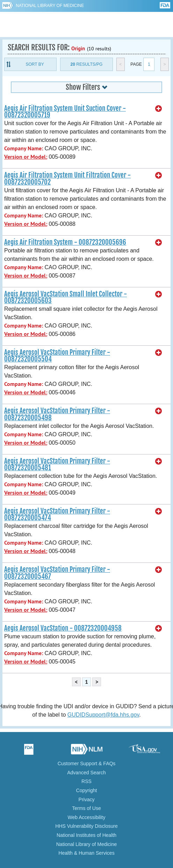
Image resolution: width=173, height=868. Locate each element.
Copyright (87, 790)
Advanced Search (86, 773)
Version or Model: (26, 157)
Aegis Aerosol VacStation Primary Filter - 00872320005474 (57, 514)
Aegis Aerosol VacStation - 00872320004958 (63, 628)
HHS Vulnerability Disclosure (86, 826)
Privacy (87, 799)
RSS (86, 781)
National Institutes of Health (86, 835)
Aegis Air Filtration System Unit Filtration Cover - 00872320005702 (67, 178)
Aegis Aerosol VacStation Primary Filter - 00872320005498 (57, 414)
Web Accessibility (87, 817)
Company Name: (24, 148)
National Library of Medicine (50, 6)
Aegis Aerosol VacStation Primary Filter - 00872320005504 (57, 356)
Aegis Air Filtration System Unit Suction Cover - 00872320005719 (65, 112)
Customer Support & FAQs (87, 763)
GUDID (86, 24)
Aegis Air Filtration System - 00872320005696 (65, 242)
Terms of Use (86, 808)
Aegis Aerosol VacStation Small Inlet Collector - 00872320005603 (66, 297)
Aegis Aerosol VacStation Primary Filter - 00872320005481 (57, 464)
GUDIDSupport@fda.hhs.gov (103, 715)
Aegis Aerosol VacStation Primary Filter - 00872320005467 (57, 573)
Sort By (35, 64)
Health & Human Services (86, 853)
